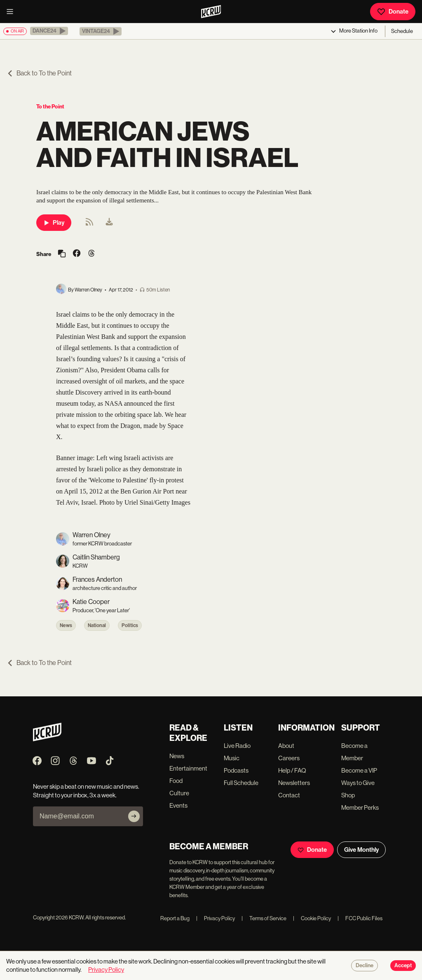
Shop (348, 795)
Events (178, 805)
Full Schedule (241, 783)
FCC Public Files (360, 918)
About (286, 746)
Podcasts (236, 770)
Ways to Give (358, 783)
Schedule (402, 31)
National (97, 625)
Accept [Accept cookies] (403, 966)
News (66, 625)
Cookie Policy (312, 918)
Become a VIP (359, 770)
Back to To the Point (39, 73)
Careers (289, 758)
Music (232, 758)
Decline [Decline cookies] (365, 966)
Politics (130, 625)
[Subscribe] (134, 816)
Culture (179, 793)
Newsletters (294, 783)
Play (54, 223)
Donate (393, 12)
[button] (49, 31)
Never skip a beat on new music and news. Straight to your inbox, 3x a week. (86, 791)
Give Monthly (361, 850)
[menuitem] (109, 223)
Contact (289, 795)
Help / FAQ (292, 770)
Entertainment (188, 768)
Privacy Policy (216, 918)
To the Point (50, 107)
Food (176, 781)
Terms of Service (264, 918)
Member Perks (360, 807)
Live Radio (237, 746)
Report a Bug (175, 918)
